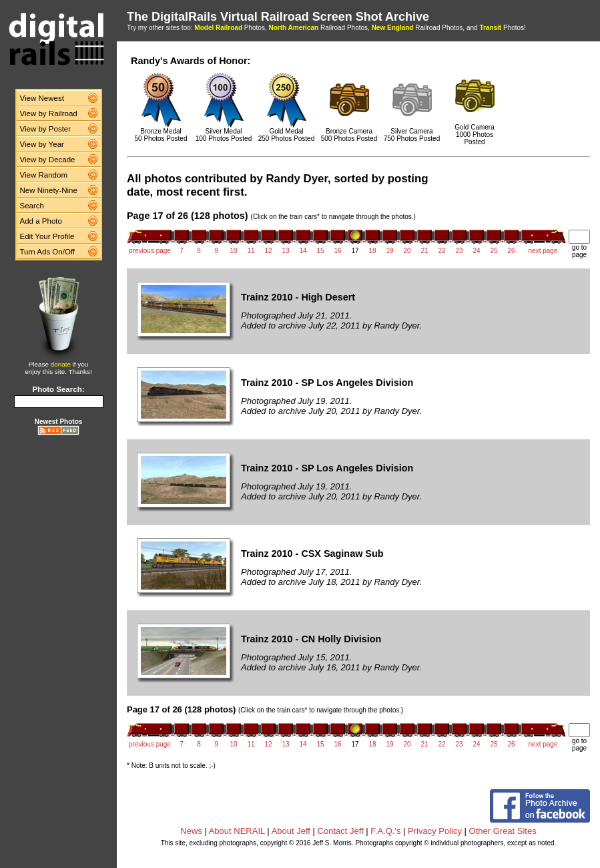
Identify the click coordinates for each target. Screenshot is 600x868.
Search (32, 206)
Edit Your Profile (47, 236)
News (191, 831)
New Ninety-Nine (49, 190)
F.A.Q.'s (385, 831)
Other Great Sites (503, 831)
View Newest (42, 98)
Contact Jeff (341, 831)
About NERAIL (237, 831)
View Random (44, 175)
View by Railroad (49, 114)
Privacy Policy (435, 831)
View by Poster (46, 129)
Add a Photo (41, 221)
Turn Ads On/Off (48, 252)
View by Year (42, 144)
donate (61, 364)
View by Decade (48, 160)
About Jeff (291, 831)
